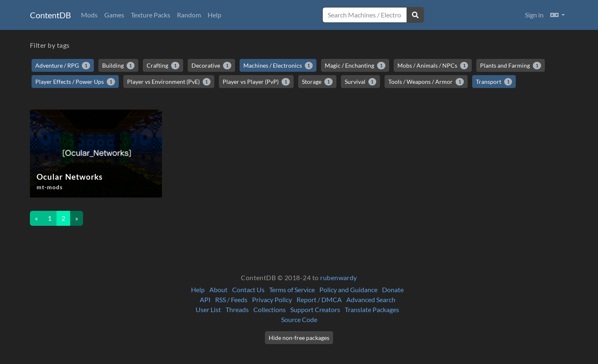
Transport (494, 82)
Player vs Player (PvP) (256, 82)
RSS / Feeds (231, 299)
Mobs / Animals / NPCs (433, 66)
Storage (317, 82)
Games (114, 15)
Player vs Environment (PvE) (169, 82)
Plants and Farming (511, 66)
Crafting (163, 66)
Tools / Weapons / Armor (426, 82)
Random (189, 15)
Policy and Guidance (348, 289)
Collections (270, 309)
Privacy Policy (272, 299)
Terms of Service (292, 289)
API (205, 299)
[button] (558, 15)
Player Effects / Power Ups (75, 82)
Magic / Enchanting (355, 66)
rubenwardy (339, 277)
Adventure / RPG (63, 66)
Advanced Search (371, 299)
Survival (361, 82)
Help (214, 15)
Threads (237, 309)
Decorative (211, 66)
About (218, 289)
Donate (393, 289)
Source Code (299, 319)
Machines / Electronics (278, 66)
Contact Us (248, 289)
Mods (89, 15)
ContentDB (50, 15)
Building (119, 66)
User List (208, 309)
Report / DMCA (319, 299)
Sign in (534, 15)
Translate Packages (372, 309)
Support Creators (315, 309)
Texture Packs (151, 15)
